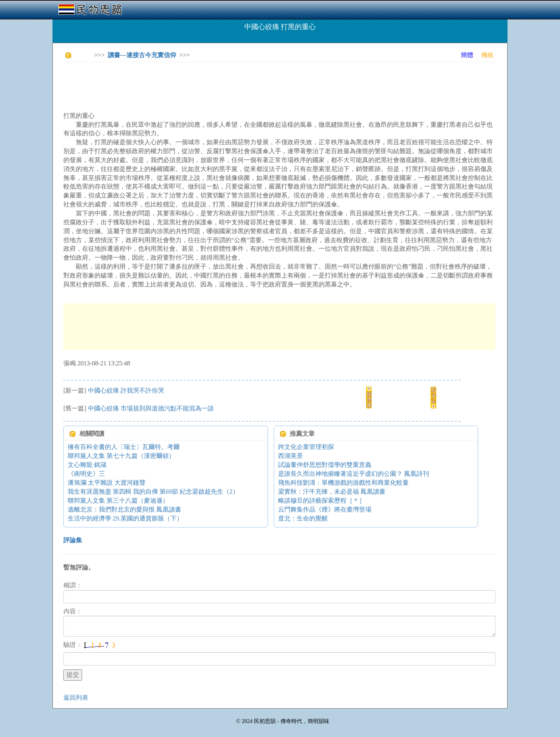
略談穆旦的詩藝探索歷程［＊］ (322, 500)
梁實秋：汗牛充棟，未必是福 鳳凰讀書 (332, 492)
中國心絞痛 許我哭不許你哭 (126, 390)
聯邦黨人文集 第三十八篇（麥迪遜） (118, 500)
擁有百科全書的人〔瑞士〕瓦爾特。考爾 (124, 447)
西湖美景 (290, 456)
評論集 (73, 540)
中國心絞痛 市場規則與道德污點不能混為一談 (151, 408)
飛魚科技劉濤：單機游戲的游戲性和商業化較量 (343, 483)
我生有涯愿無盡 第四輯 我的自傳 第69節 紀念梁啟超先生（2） (153, 492)
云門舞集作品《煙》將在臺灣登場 (325, 509)
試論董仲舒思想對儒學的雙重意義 (325, 465)
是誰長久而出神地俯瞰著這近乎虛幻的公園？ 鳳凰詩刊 (353, 474)
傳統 (487, 55)
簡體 (467, 55)
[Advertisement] (205, 86)
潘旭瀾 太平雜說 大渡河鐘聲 (107, 483)
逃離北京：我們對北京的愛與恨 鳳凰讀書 (124, 509)
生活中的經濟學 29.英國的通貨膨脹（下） (125, 518)
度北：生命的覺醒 (303, 518)
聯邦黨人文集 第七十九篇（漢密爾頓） (121, 456)
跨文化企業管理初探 (306, 447)
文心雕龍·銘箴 (87, 465)
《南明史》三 (86, 474)
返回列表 (76, 698)
